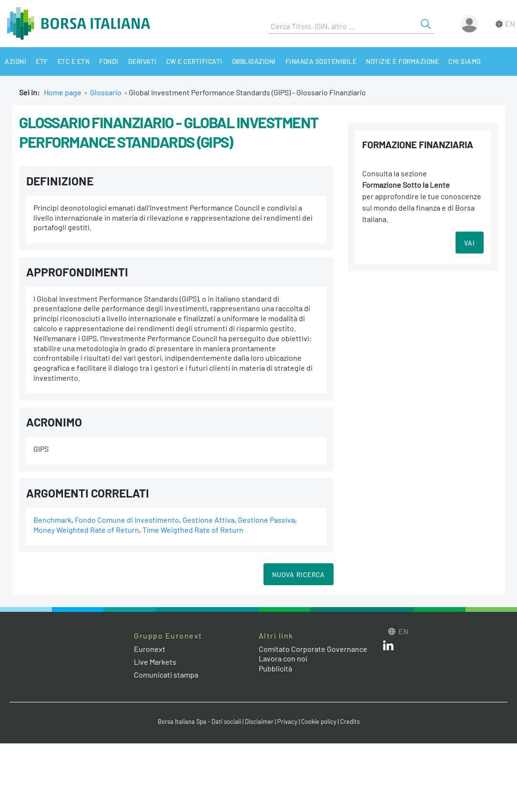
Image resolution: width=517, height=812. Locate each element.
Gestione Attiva (208, 520)
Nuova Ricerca (299, 574)
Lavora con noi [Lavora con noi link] (283, 658)
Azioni (15, 61)
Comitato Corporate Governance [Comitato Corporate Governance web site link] (313, 649)
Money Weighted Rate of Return (86, 530)
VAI (470, 243)
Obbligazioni (254, 61)
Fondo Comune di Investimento (127, 520)
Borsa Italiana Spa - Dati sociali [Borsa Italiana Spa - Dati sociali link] (199, 721)
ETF (42, 61)
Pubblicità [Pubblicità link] (275, 668)
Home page (63, 92)
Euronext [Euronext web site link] (150, 649)
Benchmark (52, 520)
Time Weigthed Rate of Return (193, 530)
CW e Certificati (194, 61)
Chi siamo (465, 61)
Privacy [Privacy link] (287, 721)
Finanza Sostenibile (321, 61)
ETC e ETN (74, 61)
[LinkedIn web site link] (388, 647)
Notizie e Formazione (402, 61)
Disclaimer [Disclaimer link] (259, 721)
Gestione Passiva (266, 520)
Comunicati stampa (166, 675)
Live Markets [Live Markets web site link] (155, 662)
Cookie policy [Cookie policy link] (319, 721)
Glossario (106, 92)
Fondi (109, 61)
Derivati (142, 61)
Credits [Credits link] (350, 721)
